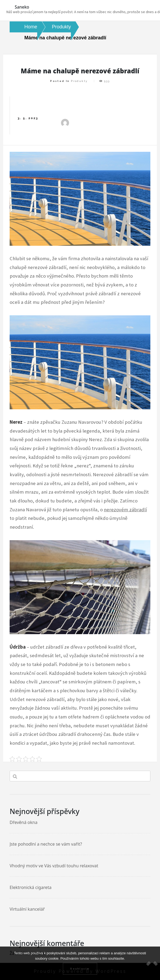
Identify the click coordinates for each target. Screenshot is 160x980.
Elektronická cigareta (31, 887)
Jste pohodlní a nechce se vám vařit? (46, 844)
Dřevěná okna (24, 822)
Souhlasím (80, 969)
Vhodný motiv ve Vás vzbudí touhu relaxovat (54, 866)
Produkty (79, 81)
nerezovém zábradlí (125, 510)
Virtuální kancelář (27, 909)
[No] (153, 963)
